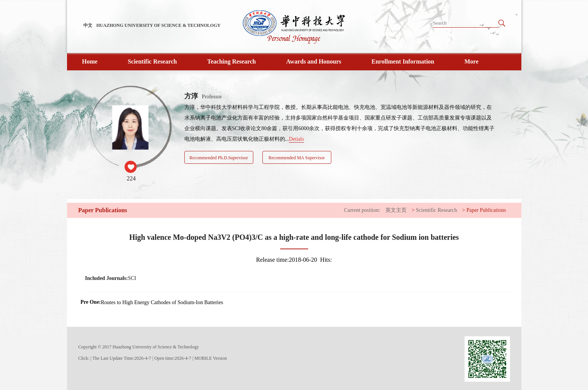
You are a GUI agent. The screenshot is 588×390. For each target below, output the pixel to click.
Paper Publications (486, 210)
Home (90, 61)
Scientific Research (152, 61)
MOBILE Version (211, 358)
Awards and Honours (314, 61)
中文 (88, 25)
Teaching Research (231, 61)
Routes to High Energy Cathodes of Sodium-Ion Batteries (162, 302)
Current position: (362, 210)
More (472, 61)
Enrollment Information (403, 61)
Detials (296, 139)
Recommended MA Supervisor (297, 158)
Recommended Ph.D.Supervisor (218, 158)
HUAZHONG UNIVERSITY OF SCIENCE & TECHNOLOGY (159, 25)
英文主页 (396, 210)
